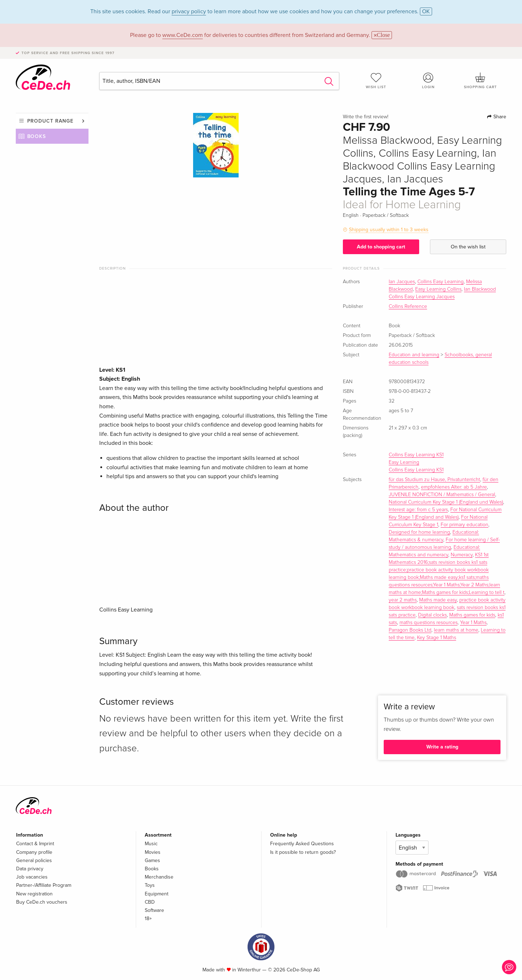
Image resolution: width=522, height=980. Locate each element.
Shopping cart (480, 81)
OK (426, 11)
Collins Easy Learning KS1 (416, 455)
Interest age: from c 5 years (418, 510)
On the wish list (468, 247)
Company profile (34, 852)
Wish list (376, 81)
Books (37, 136)
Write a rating (442, 747)
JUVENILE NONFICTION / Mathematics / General (442, 495)
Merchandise (159, 877)
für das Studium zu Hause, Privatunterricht (434, 480)
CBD (150, 902)
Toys (150, 885)
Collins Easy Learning (440, 282)
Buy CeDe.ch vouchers (42, 902)
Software (154, 910)
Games (152, 860)
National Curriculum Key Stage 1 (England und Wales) (446, 502)
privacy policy (189, 11)
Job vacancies (32, 877)
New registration (34, 894)
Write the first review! (366, 117)
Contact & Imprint (35, 844)
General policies (34, 860)
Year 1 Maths (473, 623)
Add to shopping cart (381, 247)
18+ (148, 919)
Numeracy (462, 555)
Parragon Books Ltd (410, 630)
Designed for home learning (419, 532)
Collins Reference (408, 306)
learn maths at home (456, 630)
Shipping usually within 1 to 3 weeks (389, 230)
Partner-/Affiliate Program (44, 885)
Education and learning (414, 355)
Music (151, 844)
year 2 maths (403, 600)
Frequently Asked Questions (302, 844)
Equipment (157, 894)
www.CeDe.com (183, 35)
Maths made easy (438, 600)
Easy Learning (404, 462)
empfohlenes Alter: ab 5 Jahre (454, 487)
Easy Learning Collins (438, 289)
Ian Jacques (402, 282)
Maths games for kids (472, 615)
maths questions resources (428, 623)
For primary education (464, 525)
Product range (50, 121)
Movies (153, 852)
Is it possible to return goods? (303, 852)
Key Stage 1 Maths (437, 638)
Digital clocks (432, 615)
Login (428, 81)
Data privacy (30, 869)
